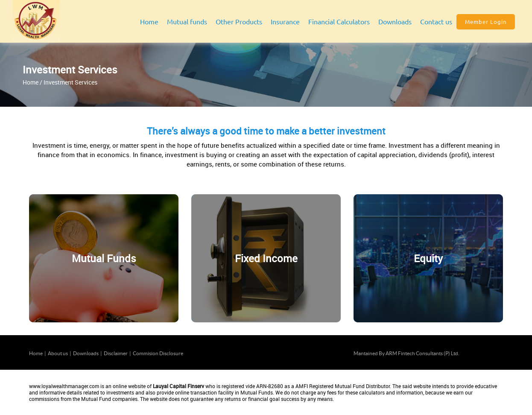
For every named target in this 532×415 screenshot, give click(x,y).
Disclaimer (116, 353)
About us (58, 353)
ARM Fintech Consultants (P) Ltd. (422, 353)
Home (149, 21)
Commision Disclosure (158, 353)
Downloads (86, 353)
